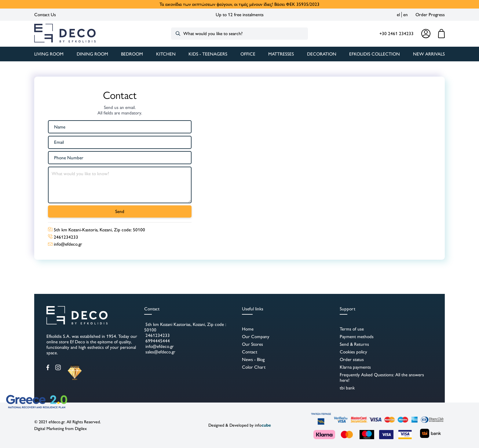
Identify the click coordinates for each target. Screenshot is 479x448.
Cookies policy (353, 352)
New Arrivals (429, 54)
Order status (352, 359)
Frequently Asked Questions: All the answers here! (382, 378)
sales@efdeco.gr (160, 352)
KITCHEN (166, 54)
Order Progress (430, 15)
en (406, 15)
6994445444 (157, 341)
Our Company (256, 337)
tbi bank (347, 388)
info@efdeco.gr (159, 346)
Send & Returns (354, 344)
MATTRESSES (281, 54)
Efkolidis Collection (375, 54)
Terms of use (352, 329)
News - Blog (253, 359)
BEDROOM (132, 54)
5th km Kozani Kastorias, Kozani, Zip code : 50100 (185, 327)
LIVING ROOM (49, 54)
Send (120, 211)
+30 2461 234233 (397, 34)
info (263, 425)
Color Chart (254, 367)
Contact (250, 352)
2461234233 (157, 335)
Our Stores (252, 344)
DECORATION (322, 54)
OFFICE (248, 54)
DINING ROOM (92, 54)
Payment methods (357, 337)
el (398, 15)
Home (248, 329)
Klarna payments (355, 367)
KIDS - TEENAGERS (208, 54)
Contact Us (45, 15)
